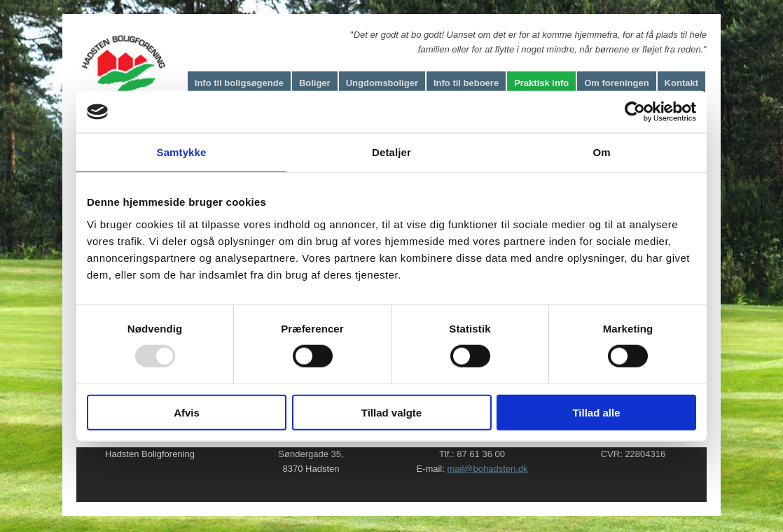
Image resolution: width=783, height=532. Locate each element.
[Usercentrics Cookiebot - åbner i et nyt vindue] (635, 112)
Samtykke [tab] (182, 152)
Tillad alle (596, 412)
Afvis (187, 412)
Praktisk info (541, 83)
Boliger (315, 83)
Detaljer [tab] (391, 152)
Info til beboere (466, 83)
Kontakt (681, 83)
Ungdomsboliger (382, 83)
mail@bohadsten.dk (487, 469)
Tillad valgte (391, 412)
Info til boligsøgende (239, 83)
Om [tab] (601, 152)
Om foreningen (616, 83)
